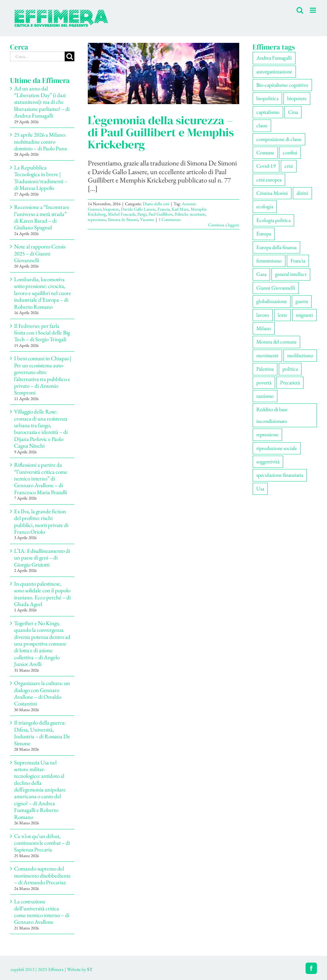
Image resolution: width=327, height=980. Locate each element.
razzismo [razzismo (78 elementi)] (265, 396)
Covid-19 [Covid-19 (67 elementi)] (266, 166)
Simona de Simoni (123, 219)
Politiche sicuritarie (190, 214)
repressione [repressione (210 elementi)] (267, 434)
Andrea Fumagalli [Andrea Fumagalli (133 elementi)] (274, 58)
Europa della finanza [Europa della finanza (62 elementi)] (276, 247)
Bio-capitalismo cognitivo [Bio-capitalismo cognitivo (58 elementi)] (282, 85)
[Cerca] (70, 56)
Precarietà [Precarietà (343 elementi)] (290, 383)
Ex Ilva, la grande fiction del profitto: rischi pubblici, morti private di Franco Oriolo (41, 521)
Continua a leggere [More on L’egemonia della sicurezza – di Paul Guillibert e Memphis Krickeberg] (224, 225)
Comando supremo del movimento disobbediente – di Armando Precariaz (42, 875)
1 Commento (170, 219)
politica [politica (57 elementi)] (290, 369)
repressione (97, 219)
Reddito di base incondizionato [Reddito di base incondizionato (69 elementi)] (272, 415)
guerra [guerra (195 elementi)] (302, 301)
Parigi (142, 214)
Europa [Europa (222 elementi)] (264, 234)
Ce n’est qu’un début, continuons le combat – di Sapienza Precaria (42, 843)
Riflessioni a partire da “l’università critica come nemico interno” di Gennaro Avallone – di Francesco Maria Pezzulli (41, 478)
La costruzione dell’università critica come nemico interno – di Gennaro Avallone (42, 912)
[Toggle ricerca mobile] (300, 10)
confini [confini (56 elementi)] (290, 153)
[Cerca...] (37, 56)
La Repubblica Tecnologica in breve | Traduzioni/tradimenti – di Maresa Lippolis (41, 178)
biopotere (111, 209)
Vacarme (147, 219)
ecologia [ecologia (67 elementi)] (265, 206)
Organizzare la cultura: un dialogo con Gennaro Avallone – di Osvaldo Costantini (42, 693)
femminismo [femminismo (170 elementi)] (269, 261)
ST (90, 969)
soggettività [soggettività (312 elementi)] (268, 462)
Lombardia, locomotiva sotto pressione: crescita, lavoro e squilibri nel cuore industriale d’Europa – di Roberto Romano (43, 293)
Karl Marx (180, 209)
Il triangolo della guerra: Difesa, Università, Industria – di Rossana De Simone (42, 733)
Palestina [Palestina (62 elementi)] (265, 369)
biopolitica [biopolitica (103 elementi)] (267, 98)
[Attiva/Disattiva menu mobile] (313, 10)
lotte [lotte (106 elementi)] (282, 315)
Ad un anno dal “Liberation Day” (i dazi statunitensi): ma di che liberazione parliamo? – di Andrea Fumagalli (42, 102)
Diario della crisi (156, 204)
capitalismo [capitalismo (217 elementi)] (268, 112)
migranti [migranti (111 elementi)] (304, 315)
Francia (163, 209)
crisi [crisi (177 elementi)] (289, 166)
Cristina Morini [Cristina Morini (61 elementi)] (272, 193)
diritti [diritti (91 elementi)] (302, 193)
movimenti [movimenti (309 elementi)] (267, 355)
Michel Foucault (122, 214)
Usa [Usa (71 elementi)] (260, 489)
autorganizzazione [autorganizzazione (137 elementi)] (274, 71)
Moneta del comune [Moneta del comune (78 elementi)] (276, 342)
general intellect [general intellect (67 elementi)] (291, 274)
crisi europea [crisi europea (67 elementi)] (269, 180)
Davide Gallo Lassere (138, 209)
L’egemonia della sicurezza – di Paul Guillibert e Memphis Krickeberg (161, 132)
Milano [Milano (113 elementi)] (264, 328)
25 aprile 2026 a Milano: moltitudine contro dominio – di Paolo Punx (41, 141)
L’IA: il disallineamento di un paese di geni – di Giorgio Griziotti (42, 558)
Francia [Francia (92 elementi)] (298, 261)
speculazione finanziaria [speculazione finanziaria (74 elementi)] (280, 475)
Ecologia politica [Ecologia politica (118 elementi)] (273, 220)
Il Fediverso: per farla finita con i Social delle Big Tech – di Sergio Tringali (42, 333)
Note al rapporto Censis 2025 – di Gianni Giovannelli (40, 253)
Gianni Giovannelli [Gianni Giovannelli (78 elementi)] (276, 288)
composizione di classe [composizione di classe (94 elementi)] (279, 139)
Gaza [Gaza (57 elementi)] (261, 274)
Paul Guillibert (160, 214)
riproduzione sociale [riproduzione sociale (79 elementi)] (277, 448)
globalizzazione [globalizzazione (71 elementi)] (272, 301)
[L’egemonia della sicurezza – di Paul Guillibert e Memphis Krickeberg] (163, 73)
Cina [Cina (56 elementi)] (293, 112)
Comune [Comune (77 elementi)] (265, 153)
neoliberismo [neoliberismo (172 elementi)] (300, 355)
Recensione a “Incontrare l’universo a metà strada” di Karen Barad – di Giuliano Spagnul (42, 217)
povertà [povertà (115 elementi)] (264, 383)
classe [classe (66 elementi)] (262, 125)
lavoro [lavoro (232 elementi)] (263, 315)
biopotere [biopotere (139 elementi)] (297, 98)
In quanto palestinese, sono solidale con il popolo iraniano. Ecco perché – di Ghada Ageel (42, 594)
